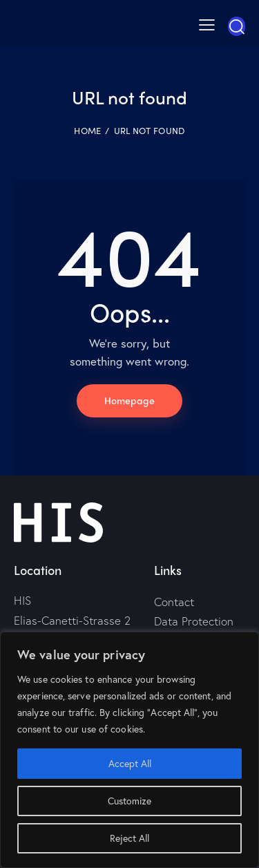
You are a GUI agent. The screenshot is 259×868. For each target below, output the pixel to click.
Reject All (129, 838)
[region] (129, 750)
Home (87, 131)
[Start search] (237, 26)
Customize (129, 801)
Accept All (130, 763)
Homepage (129, 400)
